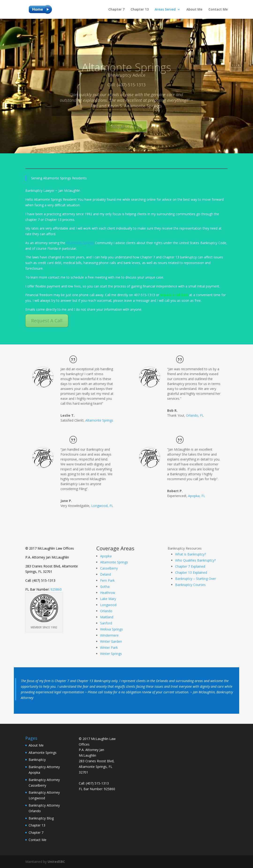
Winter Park (109, 647)
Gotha (105, 587)
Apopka (106, 556)
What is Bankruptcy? (191, 554)
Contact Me (218, 10)
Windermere (109, 635)
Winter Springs (111, 654)
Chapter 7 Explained (190, 566)
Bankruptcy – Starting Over (196, 579)
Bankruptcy (37, 760)
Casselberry (109, 568)
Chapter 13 (140, 10)
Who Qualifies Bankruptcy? (195, 560)
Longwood (108, 605)
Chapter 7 (116, 10)
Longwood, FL (102, 506)
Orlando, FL (195, 415)
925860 (56, 589)
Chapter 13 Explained (191, 572)
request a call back (174, 295)
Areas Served (165, 10)
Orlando (106, 611)
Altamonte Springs (80, 243)
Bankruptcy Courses (190, 585)
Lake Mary (108, 599)
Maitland (107, 617)
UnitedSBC (56, 862)
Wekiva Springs (111, 629)
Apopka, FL (197, 496)
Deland (106, 574)
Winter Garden (111, 641)
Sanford (106, 623)
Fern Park (107, 580)
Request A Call (47, 321)
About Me (194, 10)
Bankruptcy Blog (41, 818)
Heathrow (108, 593)
